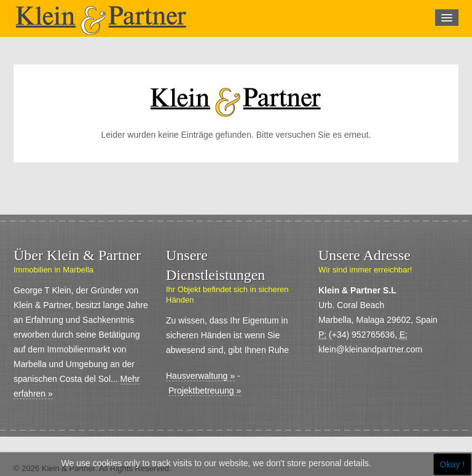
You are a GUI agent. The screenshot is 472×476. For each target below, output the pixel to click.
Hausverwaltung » (200, 376)
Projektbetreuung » (205, 391)
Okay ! (452, 464)
